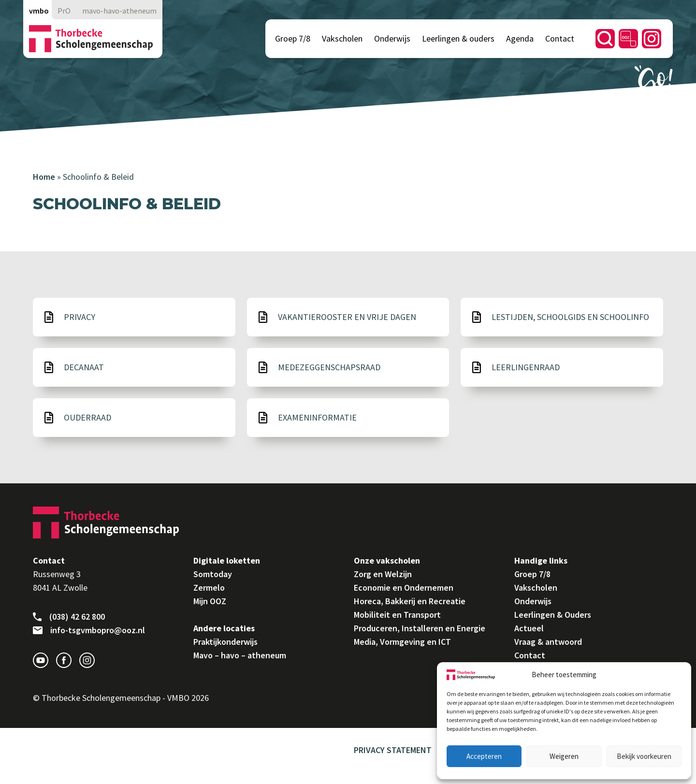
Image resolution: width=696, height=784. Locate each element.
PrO (64, 11)
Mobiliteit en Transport (397, 615)
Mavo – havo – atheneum (240, 655)
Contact (560, 38)
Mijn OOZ (210, 601)
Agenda (520, 38)
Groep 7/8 (293, 38)
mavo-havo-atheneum (119, 11)
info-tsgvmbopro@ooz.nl (89, 630)
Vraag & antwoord (548, 642)
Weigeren (564, 756)
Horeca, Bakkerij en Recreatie (410, 601)
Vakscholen (342, 38)
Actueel (529, 628)
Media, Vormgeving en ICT (402, 642)
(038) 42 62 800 (69, 617)
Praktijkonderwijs (225, 642)
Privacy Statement (393, 750)
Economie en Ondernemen (404, 588)
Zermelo (209, 588)
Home (44, 177)
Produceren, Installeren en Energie (420, 628)
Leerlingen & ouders (458, 38)
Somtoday (213, 574)
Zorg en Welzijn (383, 574)
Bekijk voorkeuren (644, 756)
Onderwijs (392, 38)
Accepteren (484, 756)
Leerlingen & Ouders (553, 615)
